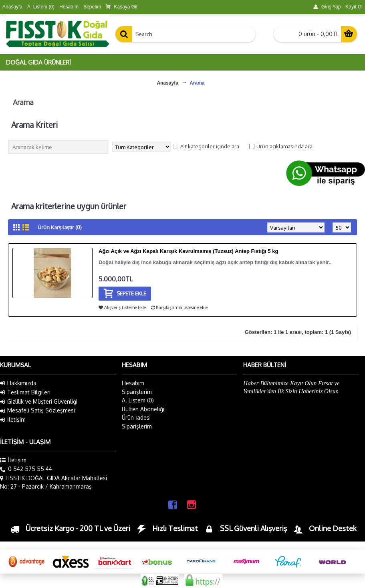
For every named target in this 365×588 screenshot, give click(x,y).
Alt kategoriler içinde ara (206, 146)
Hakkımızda (18, 383)
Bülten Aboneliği (143, 409)
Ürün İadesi (136, 417)
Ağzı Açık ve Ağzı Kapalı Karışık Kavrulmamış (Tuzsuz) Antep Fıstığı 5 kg (188, 251)
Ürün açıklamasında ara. (281, 146)
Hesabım (133, 383)
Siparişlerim (137, 392)
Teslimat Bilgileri (25, 392)
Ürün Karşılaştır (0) (60, 227)
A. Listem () (138, 400)
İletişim (13, 420)
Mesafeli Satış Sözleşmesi (37, 410)
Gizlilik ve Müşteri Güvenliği (39, 402)
